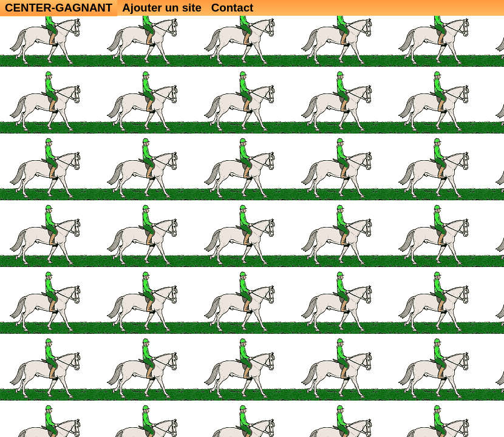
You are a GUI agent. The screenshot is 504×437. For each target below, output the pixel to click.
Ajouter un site (162, 8)
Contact (232, 8)
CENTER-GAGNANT (59, 8)
